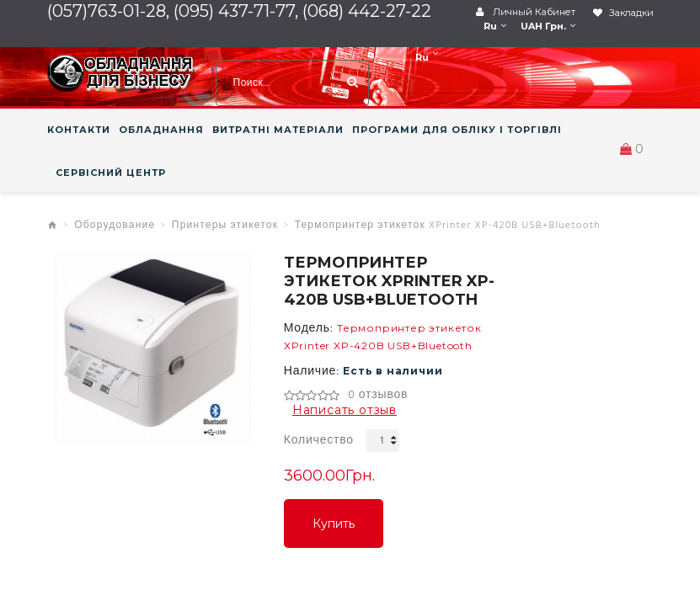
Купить (334, 524)
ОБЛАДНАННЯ (161, 130)
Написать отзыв (345, 410)
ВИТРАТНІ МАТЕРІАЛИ (278, 130)
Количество (319, 441)
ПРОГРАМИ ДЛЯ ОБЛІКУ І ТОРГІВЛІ (457, 130)
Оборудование (115, 226)
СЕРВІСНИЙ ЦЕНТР (111, 173)
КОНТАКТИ (79, 130)
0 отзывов (378, 396)
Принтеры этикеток (225, 226)
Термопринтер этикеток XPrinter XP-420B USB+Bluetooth (448, 226)
